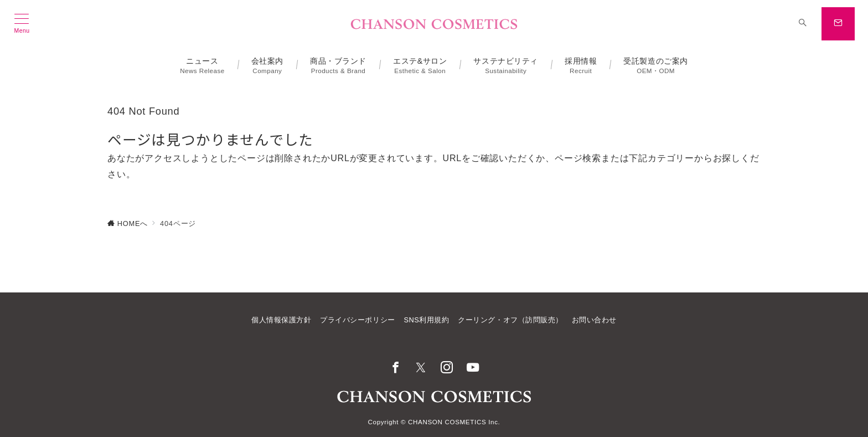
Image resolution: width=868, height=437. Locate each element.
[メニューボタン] (22, 24)
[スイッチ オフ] (803, 24)
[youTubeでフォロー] (473, 369)
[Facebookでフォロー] (396, 369)
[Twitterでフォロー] (421, 369)
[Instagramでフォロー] (447, 369)
